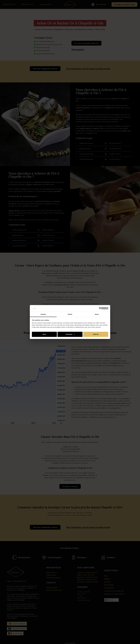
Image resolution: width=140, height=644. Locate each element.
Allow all (96, 334)
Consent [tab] (43, 314)
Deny (44, 334)
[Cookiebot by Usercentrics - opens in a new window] (100, 308)
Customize (70, 334)
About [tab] (97, 314)
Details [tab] (70, 314)
